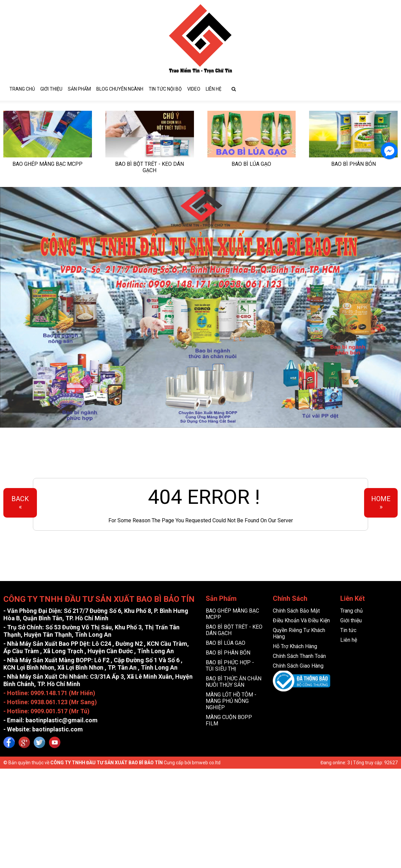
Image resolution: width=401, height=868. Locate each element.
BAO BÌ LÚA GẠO (251, 163)
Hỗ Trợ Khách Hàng (295, 645)
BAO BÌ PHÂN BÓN (354, 163)
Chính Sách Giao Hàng (298, 664)
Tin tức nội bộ (165, 88)
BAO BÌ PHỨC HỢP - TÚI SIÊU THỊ (230, 664)
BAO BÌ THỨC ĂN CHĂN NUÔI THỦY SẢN (234, 680)
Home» (381, 501)
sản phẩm (79, 88)
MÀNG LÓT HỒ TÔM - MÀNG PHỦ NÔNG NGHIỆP (231, 700)
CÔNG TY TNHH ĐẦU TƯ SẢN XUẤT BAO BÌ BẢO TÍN (107, 761)
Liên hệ (214, 88)
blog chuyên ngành (120, 88)
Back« (20, 501)
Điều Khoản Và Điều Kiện (301, 619)
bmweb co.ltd (206, 761)
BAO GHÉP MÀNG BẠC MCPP (47, 163)
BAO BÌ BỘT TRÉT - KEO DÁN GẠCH (149, 166)
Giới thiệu (51, 88)
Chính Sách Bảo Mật (296, 609)
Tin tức (348, 629)
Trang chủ (22, 88)
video (194, 88)
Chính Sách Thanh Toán (299, 655)
